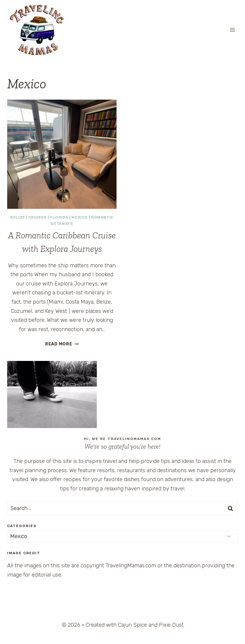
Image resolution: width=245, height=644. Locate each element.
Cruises (37, 217)
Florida (59, 217)
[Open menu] (232, 30)
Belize (18, 217)
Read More (62, 344)
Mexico (80, 217)
